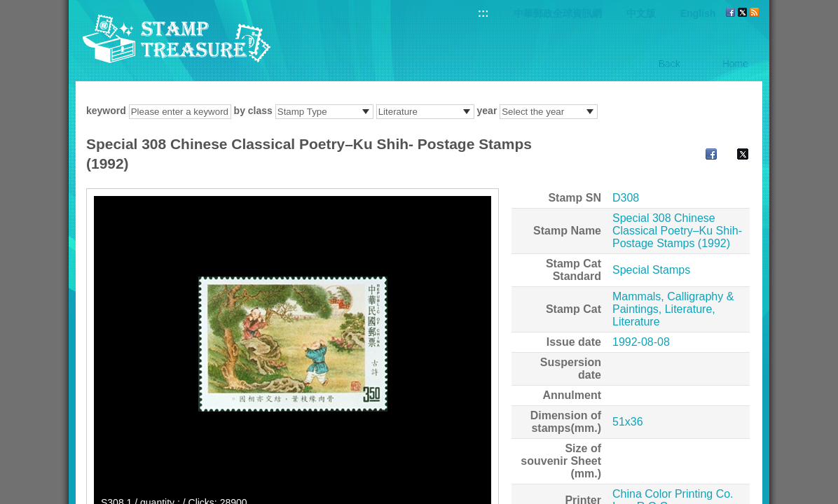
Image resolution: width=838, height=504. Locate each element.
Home (735, 64)
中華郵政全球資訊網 (558, 13)
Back (669, 64)
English (698, 13)
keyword (106, 111)
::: (483, 13)
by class (253, 111)
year (487, 111)
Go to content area (7, 7)
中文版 (641, 13)
